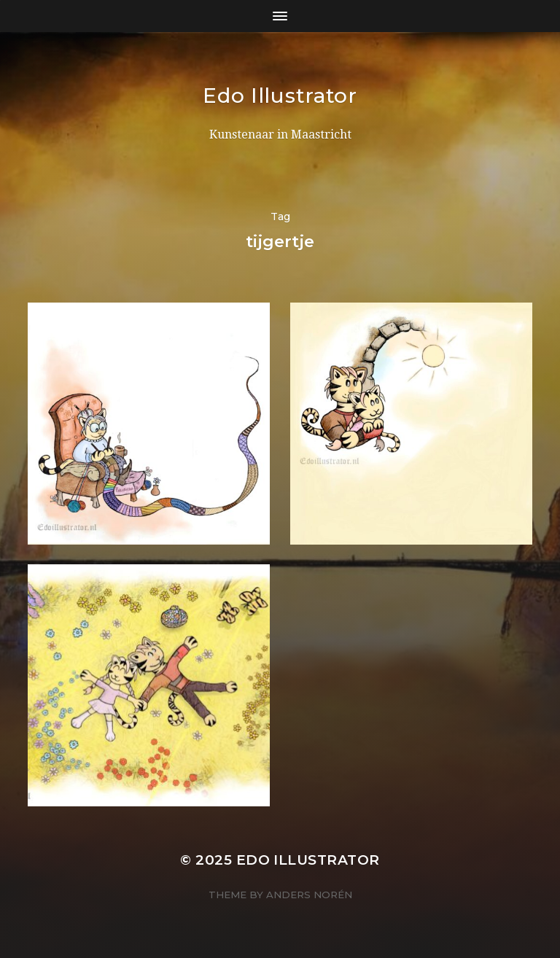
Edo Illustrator (280, 96)
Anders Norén (309, 895)
